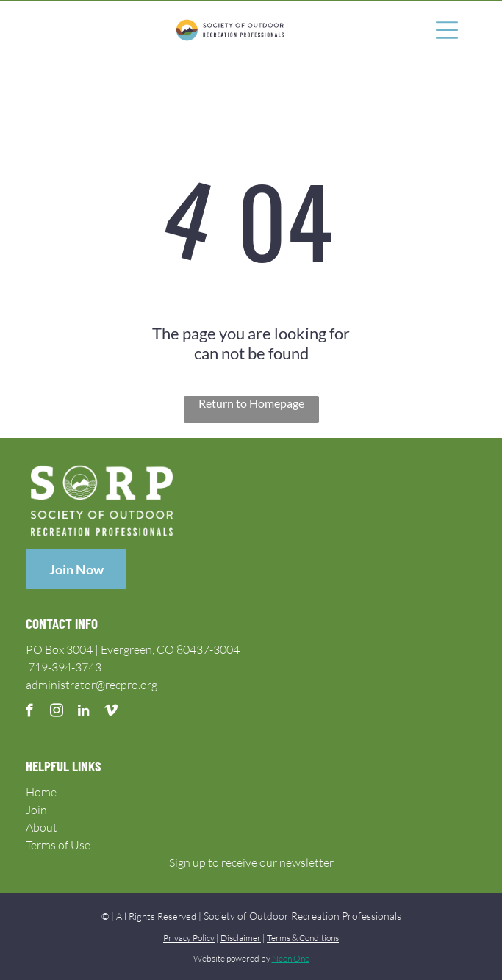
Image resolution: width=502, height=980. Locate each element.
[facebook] (29, 713)
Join (36, 810)
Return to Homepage (251, 403)
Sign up (187, 862)
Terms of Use (58, 845)
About (42, 827)
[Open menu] (447, 30)
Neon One (291, 958)
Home (41, 792)
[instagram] (56, 713)
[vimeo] (111, 713)
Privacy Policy (189, 938)
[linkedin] (83, 713)
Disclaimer (241, 938)
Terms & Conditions (303, 938)
